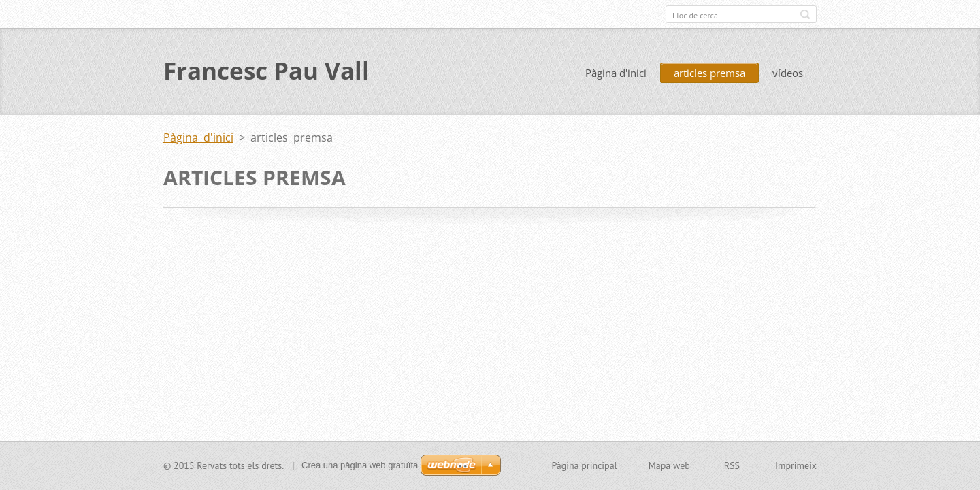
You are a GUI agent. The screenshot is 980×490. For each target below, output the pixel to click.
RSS (732, 465)
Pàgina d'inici (616, 73)
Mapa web (669, 465)
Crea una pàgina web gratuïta (360, 465)
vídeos (788, 73)
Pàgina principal (584, 465)
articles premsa (709, 73)
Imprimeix (796, 465)
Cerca (805, 14)
